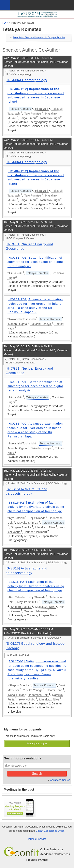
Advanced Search (60, 780)
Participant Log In (37, 743)
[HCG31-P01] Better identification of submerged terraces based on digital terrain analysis (35, 262)
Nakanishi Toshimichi (22, 319)
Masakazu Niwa (45, 527)
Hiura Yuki (42, 109)
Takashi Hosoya (41, 324)
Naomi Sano (54, 690)
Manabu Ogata (17, 324)
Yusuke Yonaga (33, 690)
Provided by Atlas (37, 860)
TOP (5, 23)
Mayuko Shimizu (28, 523)
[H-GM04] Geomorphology (26, 80)
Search (37, 774)
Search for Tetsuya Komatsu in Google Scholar (39, 37)
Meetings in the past (19, 789)
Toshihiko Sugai (50, 118)
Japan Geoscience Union (50, 831)
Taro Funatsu (33, 114)
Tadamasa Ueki (38, 695)
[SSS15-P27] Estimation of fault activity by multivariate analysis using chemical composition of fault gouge (36, 507)
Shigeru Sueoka (21, 527)
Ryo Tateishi (17, 518)
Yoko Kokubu (27, 699)
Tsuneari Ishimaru (36, 532)
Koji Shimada (37, 518)
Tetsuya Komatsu (22, 23)
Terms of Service (37, 839)
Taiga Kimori (28, 118)
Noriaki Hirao (16, 695)
